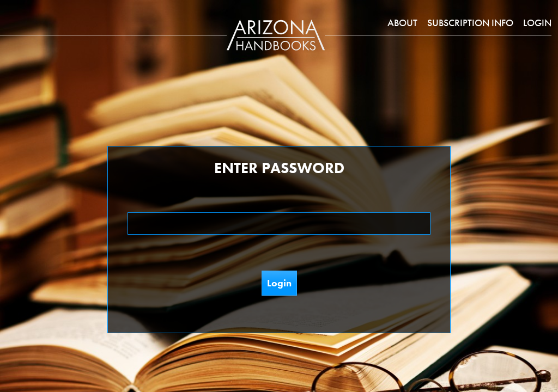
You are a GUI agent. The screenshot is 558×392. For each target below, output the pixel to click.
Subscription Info (470, 23)
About (402, 23)
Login (537, 23)
